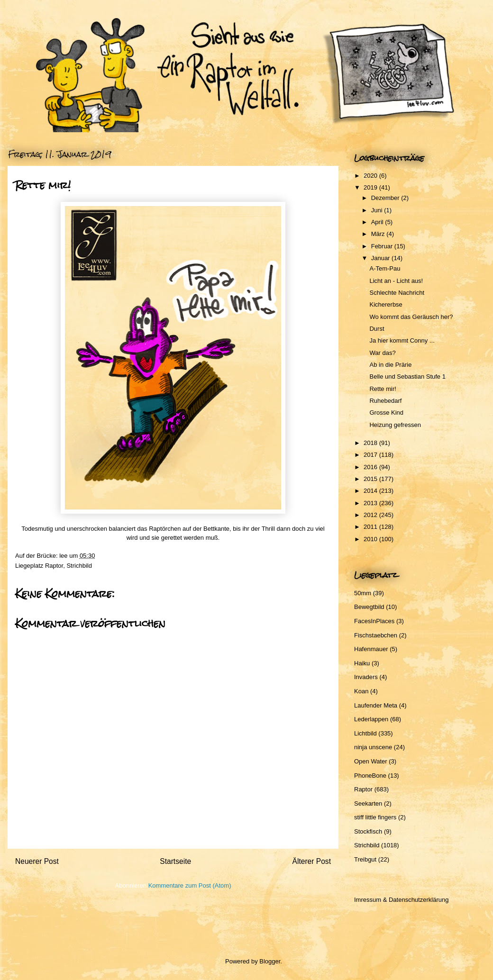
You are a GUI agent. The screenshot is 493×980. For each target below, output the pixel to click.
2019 (371, 187)
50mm (363, 593)
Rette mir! (383, 389)
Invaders (366, 677)
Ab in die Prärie (390, 365)
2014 (371, 491)
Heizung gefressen (395, 425)
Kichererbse (386, 304)
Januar (381, 258)
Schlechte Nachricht (397, 293)
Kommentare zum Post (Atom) (190, 885)
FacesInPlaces (374, 621)
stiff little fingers (375, 817)
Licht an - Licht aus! (396, 281)
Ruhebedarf (385, 401)
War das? (382, 353)
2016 (371, 467)
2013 (371, 503)
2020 (371, 176)
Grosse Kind (386, 413)
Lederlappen (371, 719)
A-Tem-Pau (385, 268)
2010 (371, 539)
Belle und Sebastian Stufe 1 (407, 377)
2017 (371, 455)
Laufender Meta (376, 705)
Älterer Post (312, 861)
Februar (383, 246)
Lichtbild (365, 733)
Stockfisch (368, 831)
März (379, 234)
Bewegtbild (369, 607)
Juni (378, 210)
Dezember (386, 198)
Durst (377, 329)
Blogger (270, 961)
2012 (371, 515)
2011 (371, 527)
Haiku (362, 663)
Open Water (371, 761)
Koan (361, 691)
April (378, 222)
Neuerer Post (37, 861)
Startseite (175, 861)
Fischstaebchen (376, 635)
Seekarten (368, 803)
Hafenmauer (371, 649)
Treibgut (365, 859)
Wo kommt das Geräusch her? (411, 317)
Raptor (54, 566)
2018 (371, 443)
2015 (371, 479)
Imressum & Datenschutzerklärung (401, 900)
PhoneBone (370, 776)
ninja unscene (373, 747)
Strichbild (79, 566)
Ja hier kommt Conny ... (402, 340)
